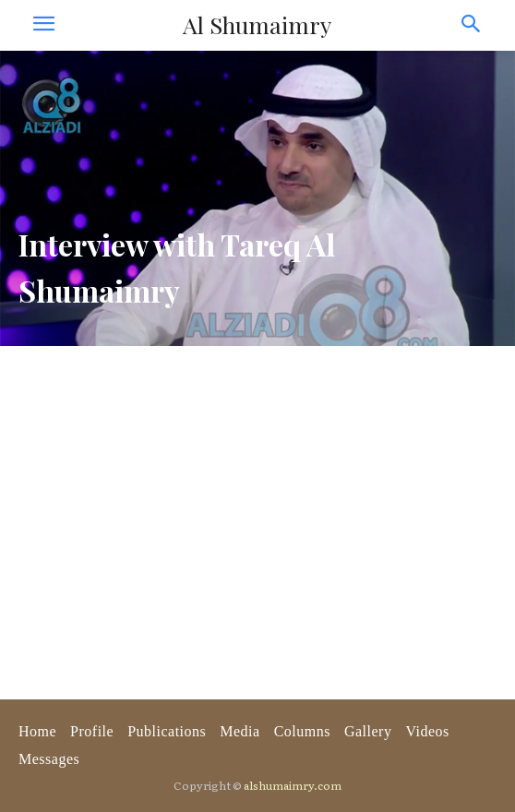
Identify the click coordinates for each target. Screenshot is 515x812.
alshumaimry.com (293, 785)
